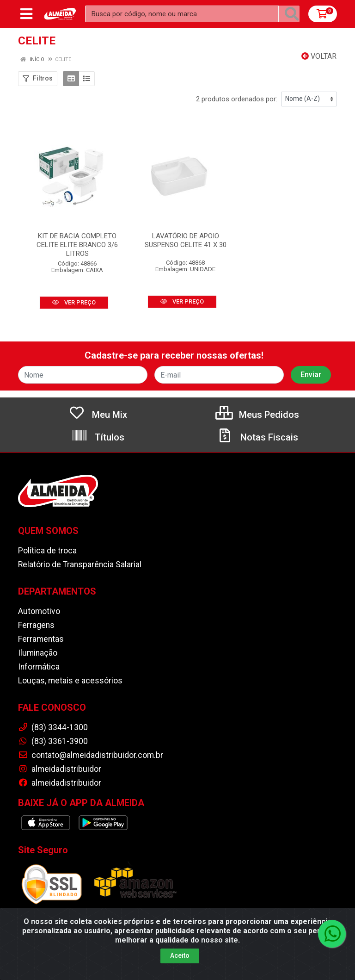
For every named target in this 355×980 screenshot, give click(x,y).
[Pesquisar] (292, 14)
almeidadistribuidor (60, 769)
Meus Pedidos (257, 415)
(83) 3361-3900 (53, 741)
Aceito (180, 965)
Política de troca (47, 551)
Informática (39, 667)
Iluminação (38, 653)
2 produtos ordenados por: (237, 99)
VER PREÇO (74, 302)
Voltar (319, 56)
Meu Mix (98, 415)
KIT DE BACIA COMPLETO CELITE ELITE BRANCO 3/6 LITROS (77, 245)
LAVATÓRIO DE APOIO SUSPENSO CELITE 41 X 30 (186, 240)
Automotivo (39, 611)
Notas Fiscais (257, 437)
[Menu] (26, 14)
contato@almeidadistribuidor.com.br (91, 755)
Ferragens (36, 625)
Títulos (98, 437)
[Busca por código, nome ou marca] (182, 14)
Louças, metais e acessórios (70, 681)
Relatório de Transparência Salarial (80, 564)
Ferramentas (41, 639)
